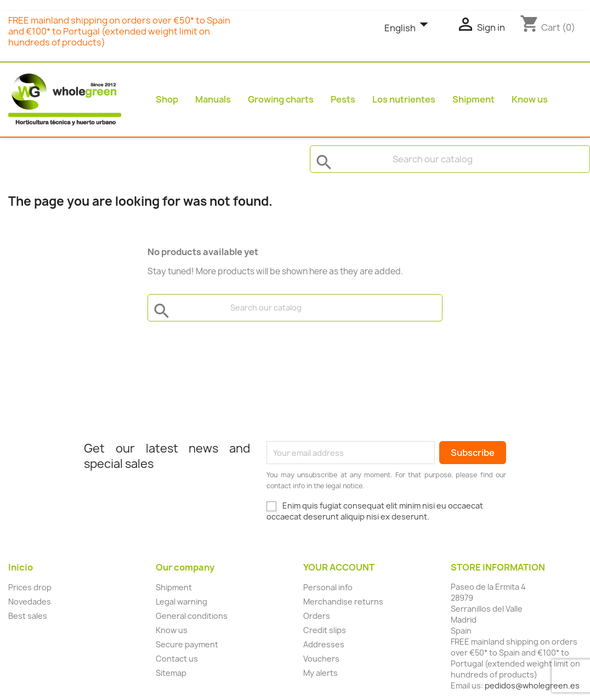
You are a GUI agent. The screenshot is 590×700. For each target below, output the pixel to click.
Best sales (28, 616)
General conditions (192, 616)
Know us (530, 99)
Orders (317, 616)
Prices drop (30, 587)
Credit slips (325, 630)
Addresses (324, 644)
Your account (339, 567)
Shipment (473, 99)
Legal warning (181, 602)
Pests (343, 99)
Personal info (328, 587)
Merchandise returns (343, 602)
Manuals (213, 99)
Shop (167, 99)
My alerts (320, 673)
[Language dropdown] (409, 29)
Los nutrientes (404, 99)
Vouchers (321, 659)
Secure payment (187, 644)
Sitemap (171, 673)
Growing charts (281, 99)
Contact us (177, 659)
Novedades (30, 602)
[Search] (450, 159)
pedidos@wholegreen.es (532, 685)
